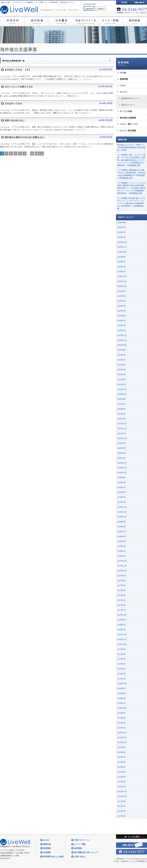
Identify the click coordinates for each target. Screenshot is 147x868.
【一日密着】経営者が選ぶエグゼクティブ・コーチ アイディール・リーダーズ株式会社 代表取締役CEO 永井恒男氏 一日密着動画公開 (131, 203)
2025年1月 (121, 271)
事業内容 (12, 22)
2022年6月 (121, 409)
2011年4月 (121, 816)
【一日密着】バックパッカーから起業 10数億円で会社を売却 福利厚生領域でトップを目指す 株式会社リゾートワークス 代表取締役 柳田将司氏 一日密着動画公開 (131, 188)
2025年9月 (121, 257)
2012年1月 (121, 787)
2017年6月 (121, 590)
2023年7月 (121, 360)
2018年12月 (122, 507)
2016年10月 (122, 615)
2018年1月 (121, 556)
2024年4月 (121, 316)
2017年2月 (121, 605)
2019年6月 (121, 492)
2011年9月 (121, 801)
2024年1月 (121, 330)
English (101, 8)
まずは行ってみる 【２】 (18, 70)
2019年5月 (121, 497)
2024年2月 (121, 325)
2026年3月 (121, 227)
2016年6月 (121, 620)
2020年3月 (121, 448)
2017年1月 (121, 610)
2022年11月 (122, 389)
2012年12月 (122, 733)
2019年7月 (121, 487)
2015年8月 (121, 654)
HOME (124, 2)
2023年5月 (121, 370)
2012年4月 (121, 772)
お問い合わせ (139, 2)
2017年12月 (122, 561)
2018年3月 (121, 546)
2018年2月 (121, 551)
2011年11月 (122, 796)
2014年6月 (121, 693)
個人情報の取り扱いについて (86, 852)
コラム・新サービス (129, 124)
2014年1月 (121, 703)
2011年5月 (121, 811)
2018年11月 (122, 512)
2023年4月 (121, 375)
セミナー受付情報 (128, 131)
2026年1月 (121, 237)
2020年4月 (121, 443)
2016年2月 (121, 625)
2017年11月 (122, 566)
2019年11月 (122, 468)
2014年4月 (121, 698)
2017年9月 (121, 576)
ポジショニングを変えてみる (19, 87)
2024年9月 (121, 291)
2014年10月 (122, 684)
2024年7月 (121, 301)
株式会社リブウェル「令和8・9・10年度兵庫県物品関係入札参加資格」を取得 (131, 147)
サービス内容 (126, 111)
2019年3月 (121, 502)
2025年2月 (121, 267)
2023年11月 (122, 340)
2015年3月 (121, 669)
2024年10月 (122, 286)
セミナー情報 (110, 22)
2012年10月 (122, 742)
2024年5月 (121, 311)
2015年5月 (121, 664)
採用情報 (135, 22)
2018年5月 (121, 541)
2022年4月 (121, 414)
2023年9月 (121, 350)
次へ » (39, 153)
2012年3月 (121, 777)
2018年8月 (121, 527)
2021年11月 (122, 429)
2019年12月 (122, 463)
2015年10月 (122, 644)
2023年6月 (121, 365)
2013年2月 (121, 723)
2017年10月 (122, 571)
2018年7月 (121, 532)
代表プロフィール (86, 22)
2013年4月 (121, 713)
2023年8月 (121, 355)
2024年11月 (122, 281)
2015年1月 (121, 679)
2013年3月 (121, 718)
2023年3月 (121, 379)
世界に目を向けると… (15, 121)
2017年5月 (121, 595)
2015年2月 (121, 674)
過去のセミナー (128, 105)
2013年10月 (122, 708)
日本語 (89, 8)
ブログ (123, 86)
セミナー (124, 92)
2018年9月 (121, 522)
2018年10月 (122, 517)
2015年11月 (122, 639)
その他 (123, 73)
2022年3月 (121, 419)
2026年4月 (121, 223)
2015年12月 (122, 634)
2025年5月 (121, 262)
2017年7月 (121, 585)
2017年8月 (121, 581)
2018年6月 (121, 537)
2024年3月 (121, 321)
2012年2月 (121, 782)
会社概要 (61, 22)
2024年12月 (122, 276)
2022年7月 (121, 404)
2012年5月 (121, 767)
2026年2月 (121, 232)
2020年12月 (122, 438)
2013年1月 (121, 728)
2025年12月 (122, 242)
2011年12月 (122, 791)
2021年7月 (121, 433)
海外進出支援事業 (128, 118)
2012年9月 (121, 747)
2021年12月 (122, 424)
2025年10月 (122, 252)
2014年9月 (121, 688)
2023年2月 (121, 384)
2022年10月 (122, 394)
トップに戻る (132, 837)
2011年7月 (121, 806)
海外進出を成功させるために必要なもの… (25, 137)
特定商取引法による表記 (54, 857)
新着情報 (37, 22)
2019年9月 (121, 478)
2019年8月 (121, 483)
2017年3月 (121, 600)
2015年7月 (121, 659)
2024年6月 (121, 306)
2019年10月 (122, 473)
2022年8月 (121, 399)
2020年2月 (121, 453)
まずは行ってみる (13, 104)
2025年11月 (122, 247)
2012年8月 (121, 752)
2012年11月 (122, 737)
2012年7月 (121, 757)
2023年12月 (122, 335)
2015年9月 (121, 649)
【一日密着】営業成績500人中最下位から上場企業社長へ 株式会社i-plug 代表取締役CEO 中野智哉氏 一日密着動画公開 (131, 174)
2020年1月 (121, 458)
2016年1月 (121, 630)
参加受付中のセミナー (131, 98)
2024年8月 (121, 296)
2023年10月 (122, 345)
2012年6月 (121, 762)
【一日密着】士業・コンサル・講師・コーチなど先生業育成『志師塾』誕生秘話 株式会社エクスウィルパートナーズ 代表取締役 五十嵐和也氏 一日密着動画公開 (131, 160)
